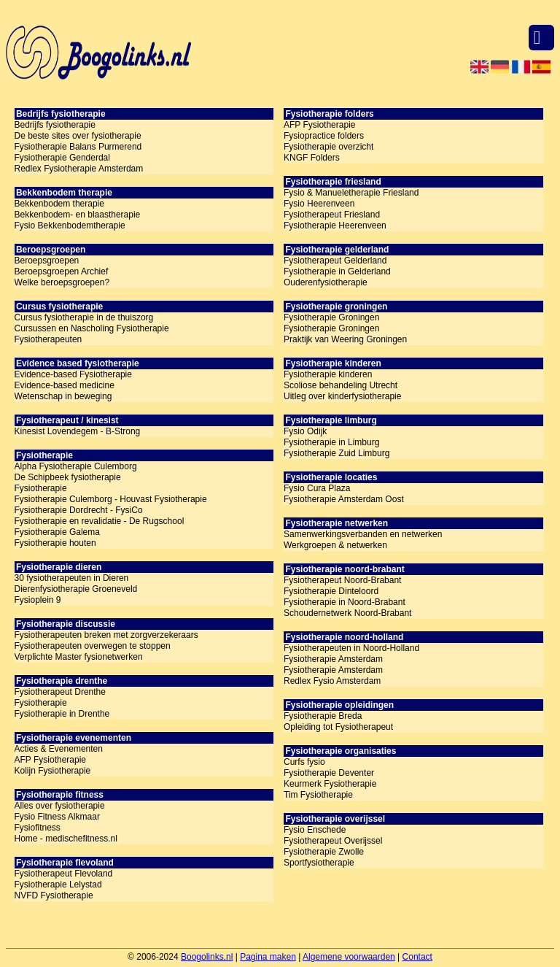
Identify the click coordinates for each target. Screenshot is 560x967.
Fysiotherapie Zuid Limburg (337, 453)
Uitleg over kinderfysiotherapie (342, 396)
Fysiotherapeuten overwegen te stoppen (93, 646)
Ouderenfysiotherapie (326, 282)
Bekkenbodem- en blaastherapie (78, 215)
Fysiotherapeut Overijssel (333, 841)
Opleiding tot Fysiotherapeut (338, 727)
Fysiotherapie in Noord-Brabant (345, 602)
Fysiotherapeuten (48, 339)
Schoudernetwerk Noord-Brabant (347, 613)
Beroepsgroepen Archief (62, 271)
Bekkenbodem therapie (59, 204)
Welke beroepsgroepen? (62, 282)
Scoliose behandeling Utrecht (341, 385)
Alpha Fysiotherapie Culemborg (76, 466)
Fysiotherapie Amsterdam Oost (344, 499)
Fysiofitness (38, 828)
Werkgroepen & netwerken (335, 545)
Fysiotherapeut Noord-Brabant (342, 580)
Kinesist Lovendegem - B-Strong (78, 431)
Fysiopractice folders (324, 136)
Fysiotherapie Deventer (329, 773)
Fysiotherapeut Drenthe (60, 692)
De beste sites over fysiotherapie (78, 136)
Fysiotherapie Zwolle (324, 852)
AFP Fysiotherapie (51, 760)
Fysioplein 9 (38, 600)
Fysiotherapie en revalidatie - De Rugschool (100, 521)
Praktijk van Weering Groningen (345, 339)
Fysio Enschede (315, 830)
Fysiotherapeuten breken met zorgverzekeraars (106, 635)
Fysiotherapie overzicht (328, 147)
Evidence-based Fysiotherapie (73, 374)
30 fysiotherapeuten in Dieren (72, 578)
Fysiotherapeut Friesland (332, 215)
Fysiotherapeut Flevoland (64, 874)
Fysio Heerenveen (319, 204)
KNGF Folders (312, 158)
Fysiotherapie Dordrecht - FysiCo (79, 510)
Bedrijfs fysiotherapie (55, 125)
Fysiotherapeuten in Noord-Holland (351, 648)
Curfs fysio (304, 762)
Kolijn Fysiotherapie (53, 771)
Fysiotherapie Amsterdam (333, 659)
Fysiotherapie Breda (323, 716)
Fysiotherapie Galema (57, 532)
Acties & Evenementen (59, 749)
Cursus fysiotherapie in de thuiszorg (84, 317)
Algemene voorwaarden (349, 957)
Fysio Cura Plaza (317, 488)
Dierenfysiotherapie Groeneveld (76, 589)
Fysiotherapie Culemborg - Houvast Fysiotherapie (111, 499)
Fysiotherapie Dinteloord (331, 591)
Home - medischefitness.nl (66, 839)
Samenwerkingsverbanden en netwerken (363, 534)
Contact (417, 957)
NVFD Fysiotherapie (54, 895)
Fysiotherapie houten (55, 543)
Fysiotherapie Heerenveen (335, 226)
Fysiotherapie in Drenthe (62, 714)
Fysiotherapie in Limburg (331, 442)
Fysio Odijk (305, 431)
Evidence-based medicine (65, 385)
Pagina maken (268, 957)
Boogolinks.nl (207, 957)
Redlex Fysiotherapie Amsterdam (79, 169)
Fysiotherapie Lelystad (58, 885)
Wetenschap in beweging (63, 396)
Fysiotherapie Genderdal (62, 158)
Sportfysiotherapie (319, 863)
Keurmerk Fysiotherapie (330, 784)
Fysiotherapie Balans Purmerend (78, 147)
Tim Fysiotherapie (318, 795)
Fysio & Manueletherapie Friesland (351, 193)
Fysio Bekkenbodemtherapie (70, 226)
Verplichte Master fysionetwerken (79, 657)
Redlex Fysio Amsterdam (332, 681)
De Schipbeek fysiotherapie (68, 477)
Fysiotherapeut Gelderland (335, 261)
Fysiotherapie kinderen (328, 374)
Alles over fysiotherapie (60, 806)
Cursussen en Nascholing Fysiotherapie (92, 328)
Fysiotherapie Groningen (331, 317)
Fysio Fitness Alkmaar (57, 817)
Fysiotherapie (41, 488)
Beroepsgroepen (47, 261)
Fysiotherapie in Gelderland (337, 271)
